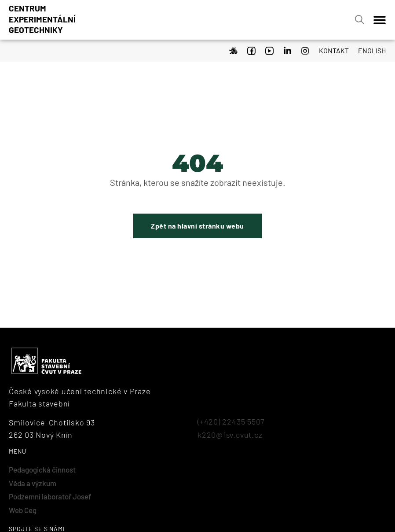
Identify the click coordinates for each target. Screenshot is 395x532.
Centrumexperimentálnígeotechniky (42, 19)
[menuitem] (370, 49)
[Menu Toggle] (380, 20)
